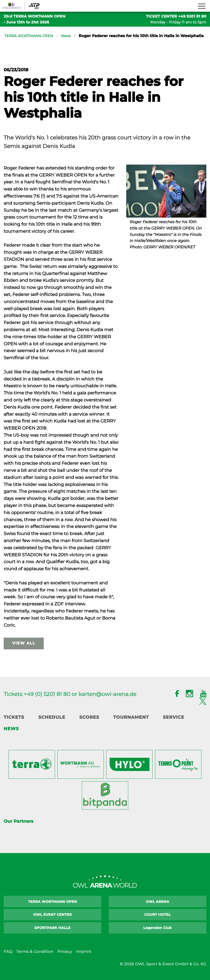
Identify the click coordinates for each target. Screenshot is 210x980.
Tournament (131, 724)
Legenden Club (157, 934)
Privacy (65, 958)
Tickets (14, 724)
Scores (89, 724)
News (70, 36)
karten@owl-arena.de (108, 701)
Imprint (84, 958)
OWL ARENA (157, 908)
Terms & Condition (35, 958)
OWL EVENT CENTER (52, 921)
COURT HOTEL (158, 921)
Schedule (52, 724)
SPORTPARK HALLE (53, 934)
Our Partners (18, 827)
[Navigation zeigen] (201, 6)
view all (24, 650)
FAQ (8, 958)
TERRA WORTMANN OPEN (31, 36)
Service (173, 724)
